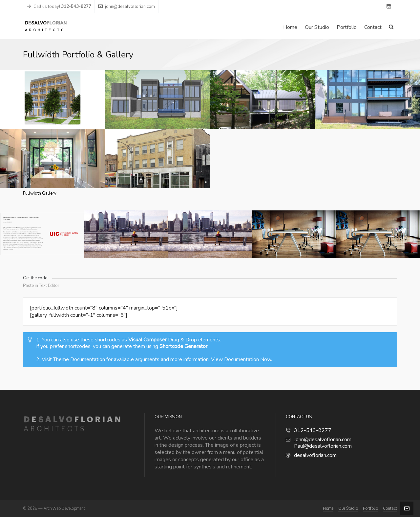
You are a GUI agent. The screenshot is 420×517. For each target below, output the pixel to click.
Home (328, 508)
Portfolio (370, 508)
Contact (390, 508)
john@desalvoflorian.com (126, 7)
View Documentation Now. (241, 359)
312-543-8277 (313, 430)
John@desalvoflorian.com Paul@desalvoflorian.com (323, 443)
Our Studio (348, 508)
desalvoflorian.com (315, 455)
